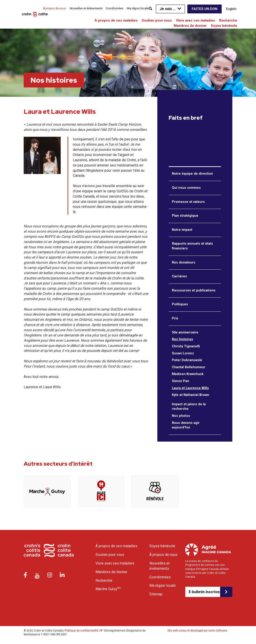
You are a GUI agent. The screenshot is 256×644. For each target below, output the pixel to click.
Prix (175, 318)
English (231, 9)
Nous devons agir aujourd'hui (186, 425)
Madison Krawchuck (188, 374)
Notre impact (182, 230)
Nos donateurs (184, 262)
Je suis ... (168, 9)
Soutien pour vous (157, 20)
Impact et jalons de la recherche (189, 407)
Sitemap (156, 594)
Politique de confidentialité (82, 631)
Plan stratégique (185, 216)
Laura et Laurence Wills (190, 388)
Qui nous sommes (186, 188)
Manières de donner (190, 26)
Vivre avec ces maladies (196, 20)
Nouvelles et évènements (86, 8)
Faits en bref (186, 118)
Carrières (179, 276)
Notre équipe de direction (192, 174)
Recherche (228, 20)
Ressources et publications (194, 290)
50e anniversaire (185, 332)
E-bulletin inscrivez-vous (204, 592)
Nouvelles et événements (159, 566)
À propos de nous (54, 8)
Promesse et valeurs (188, 202)
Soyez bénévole (224, 26)
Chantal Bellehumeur (189, 367)
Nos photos (181, 416)
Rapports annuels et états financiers (192, 246)
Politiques (180, 304)
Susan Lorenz (183, 353)
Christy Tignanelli (186, 346)
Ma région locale (138, 8)
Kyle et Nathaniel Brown (191, 395)
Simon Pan (181, 381)
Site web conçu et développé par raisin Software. (198, 631)
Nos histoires (182, 339)
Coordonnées (114, 8)
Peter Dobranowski (187, 360)
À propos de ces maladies (116, 20)
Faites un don (205, 9)
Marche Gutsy (108, 589)
